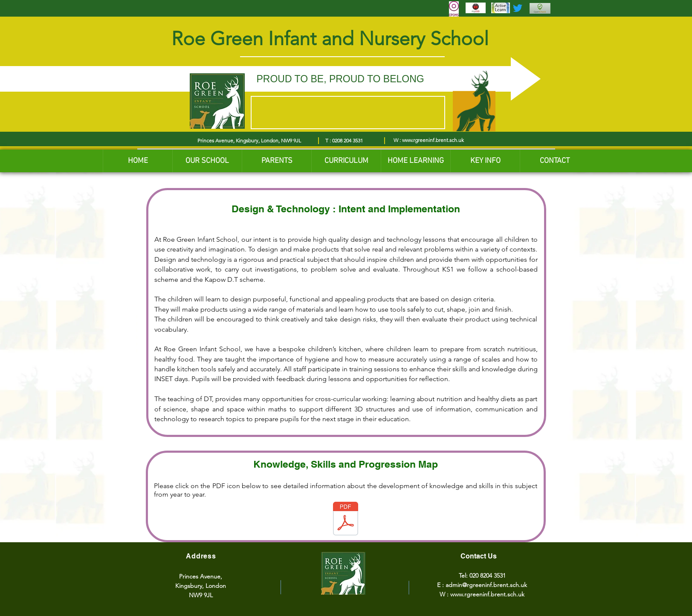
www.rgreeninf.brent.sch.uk (433, 140)
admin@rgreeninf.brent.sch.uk (486, 585)
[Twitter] (518, 8)
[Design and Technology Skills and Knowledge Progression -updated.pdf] (346, 520)
